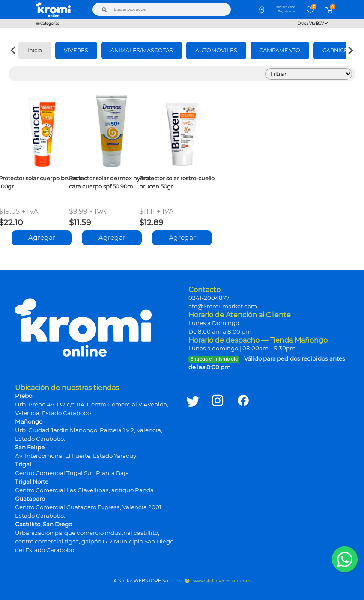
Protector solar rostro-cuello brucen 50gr (177, 182)
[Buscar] (104, 9)
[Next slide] (350, 51)
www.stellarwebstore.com (218, 581)
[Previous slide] (14, 51)
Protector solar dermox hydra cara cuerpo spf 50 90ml (109, 182)
